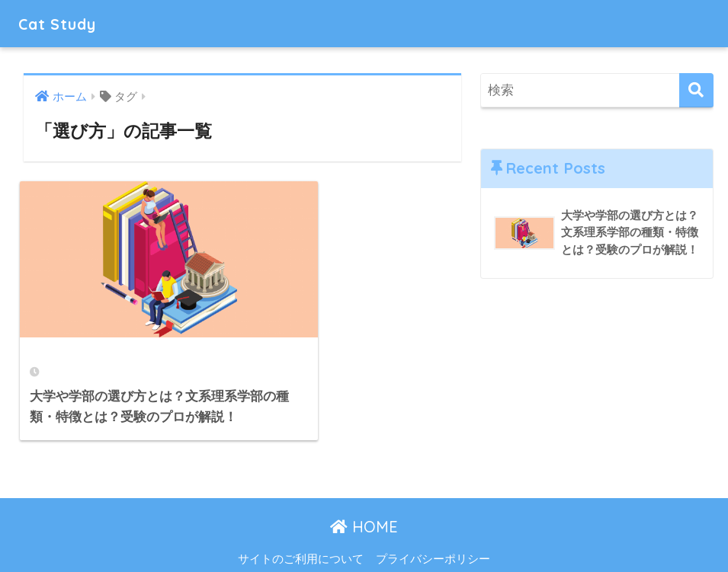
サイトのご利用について (301, 527)
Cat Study (63, 23)
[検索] (696, 90)
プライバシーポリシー (433, 527)
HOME (364, 495)
